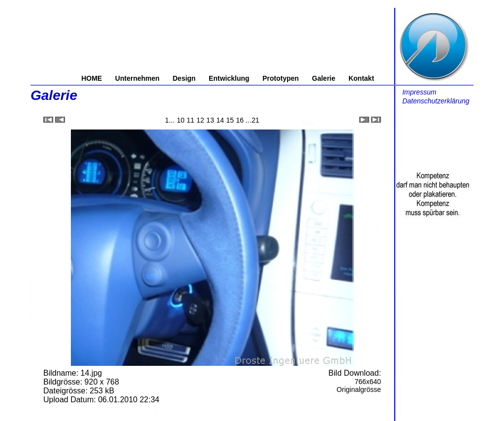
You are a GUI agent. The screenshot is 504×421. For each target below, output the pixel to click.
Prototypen (281, 78)
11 (190, 120)
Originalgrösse (359, 389)
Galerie (324, 78)
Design (184, 78)
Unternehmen (137, 78)
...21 (252, 120)
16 (240, 120)
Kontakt (361, 78)
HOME (92, 78)
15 (230, 120)
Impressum (419, 92)
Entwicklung (229, 78)
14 (220, 120)
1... (170, 120)
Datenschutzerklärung (436, 101)
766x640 (368, 382)
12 (200, 120)
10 (181, 120)
